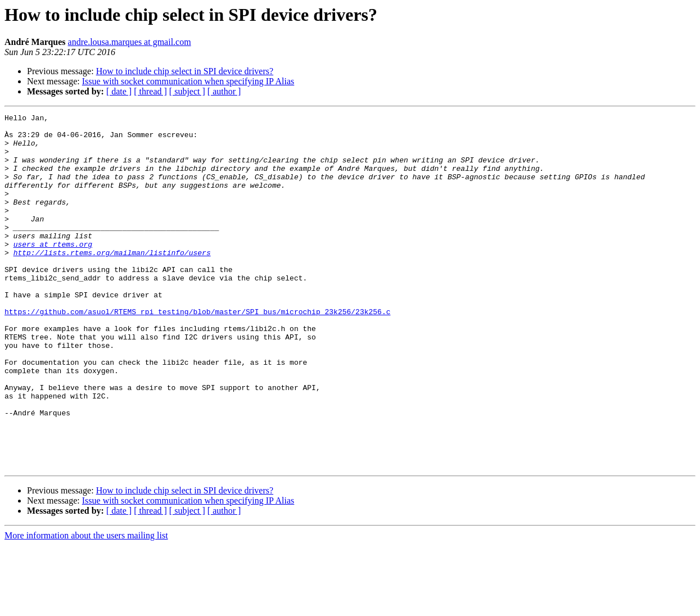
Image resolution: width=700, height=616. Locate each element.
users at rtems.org (53, 271)
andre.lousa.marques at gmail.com (130, 42)
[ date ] (119, 91)
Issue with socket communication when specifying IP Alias (188, 81)
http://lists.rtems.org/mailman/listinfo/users (112, 281)
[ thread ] (150, 91)
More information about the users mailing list (86, 606)
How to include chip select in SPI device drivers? (185, 71)
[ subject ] (187, 91)
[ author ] (224, 91)
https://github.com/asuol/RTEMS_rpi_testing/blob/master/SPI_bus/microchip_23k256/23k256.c (197, 352)
